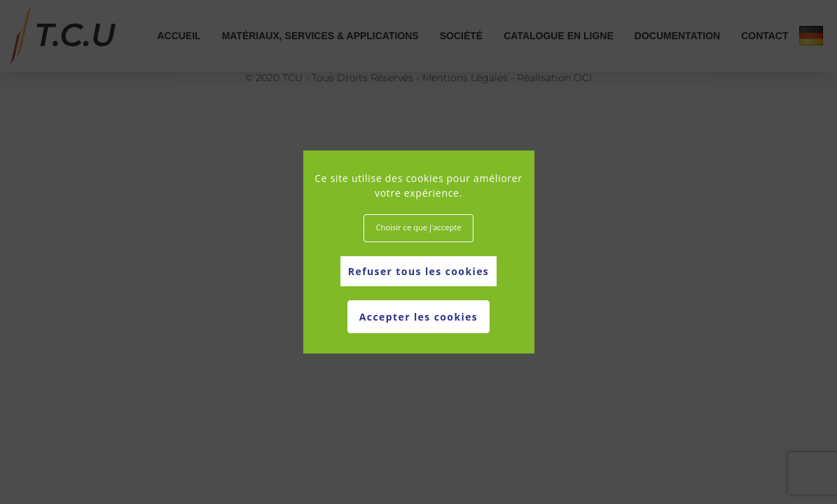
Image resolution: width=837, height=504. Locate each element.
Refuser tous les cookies (418, 271)
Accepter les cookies (418, 317)
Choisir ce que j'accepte (418, 227)
